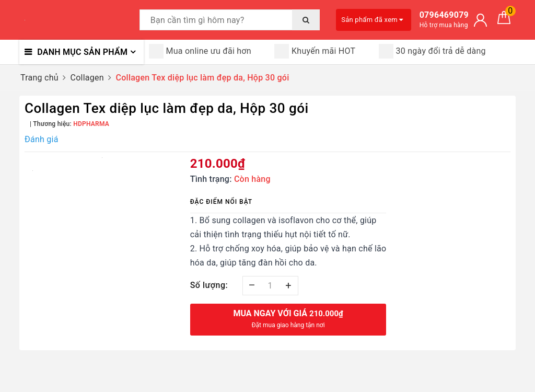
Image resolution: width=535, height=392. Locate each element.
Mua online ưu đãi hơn (200, 51)
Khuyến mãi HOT (315, 51)
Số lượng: (209, 285)
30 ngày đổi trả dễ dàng (432, 51)
